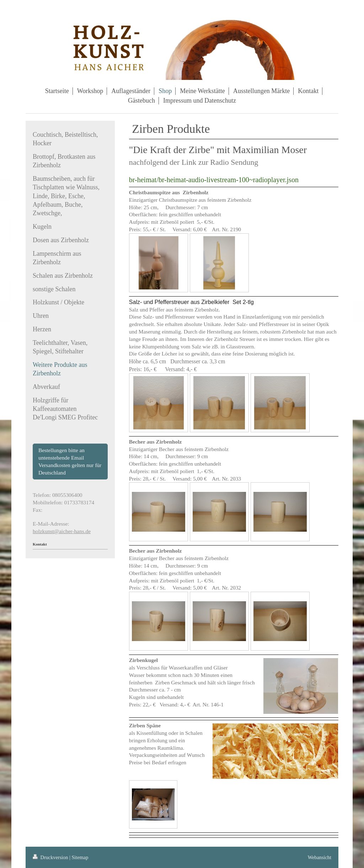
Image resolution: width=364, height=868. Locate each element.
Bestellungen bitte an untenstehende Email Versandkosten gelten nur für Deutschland (70, 461)
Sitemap (80, 857)
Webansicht (320, 857)
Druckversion (51, 857)
